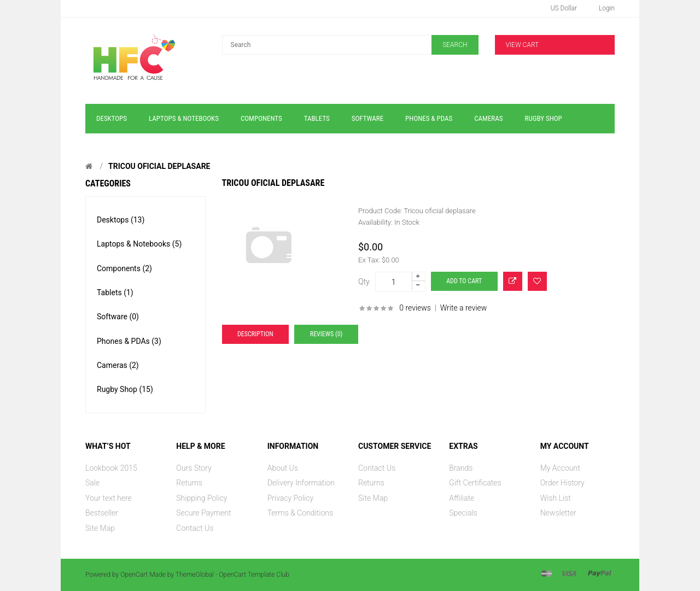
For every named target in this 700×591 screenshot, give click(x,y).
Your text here (109, 498)
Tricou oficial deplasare (159, 166)
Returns (189, 483)
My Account (560, 468)
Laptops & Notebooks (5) (139, 244)
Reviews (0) (326, 334)
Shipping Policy (202, 498)
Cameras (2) (118, 365)
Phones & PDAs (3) (129, 341)
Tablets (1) (115, 292)
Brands (461, 468)
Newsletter (558, 513)
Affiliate (462, 498)
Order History (562, 483)
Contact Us (195, 528)
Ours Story (194, 468)
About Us (283, 468)
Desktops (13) (121, 220)
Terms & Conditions (300, 513)
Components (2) (124, 268)
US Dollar (564, 8)
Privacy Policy (290, 498)
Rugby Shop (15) (125, 389)
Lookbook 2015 (111, 468)
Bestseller (102, 513)
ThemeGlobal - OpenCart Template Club (232, 575)
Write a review (464, 308)
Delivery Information (301, 483)
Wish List (556, 498)
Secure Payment (203, 513)
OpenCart (134, 575)
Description (255, 334)
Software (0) (118, 317)
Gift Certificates (475, 483)
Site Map (100, 528)
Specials (463, 513)
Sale (92, 483)
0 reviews (415, 308)
